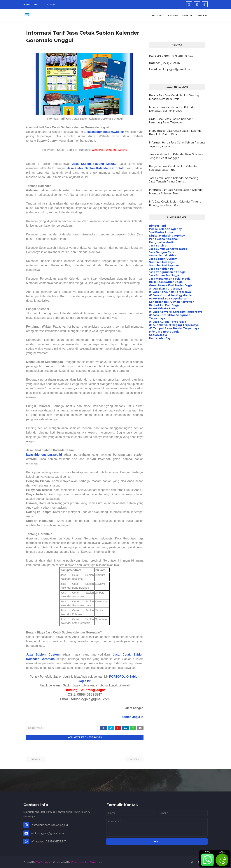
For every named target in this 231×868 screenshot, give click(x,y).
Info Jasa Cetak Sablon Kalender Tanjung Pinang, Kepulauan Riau (175, 203)
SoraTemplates (44, 861)
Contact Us (50, 5)
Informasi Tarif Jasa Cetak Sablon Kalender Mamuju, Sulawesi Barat (176, 192)
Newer (36, 759)
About (37, 5)
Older (134, 759)
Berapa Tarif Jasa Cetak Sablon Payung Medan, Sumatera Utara (174, 97)
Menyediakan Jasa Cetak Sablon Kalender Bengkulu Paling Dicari (176, 133)
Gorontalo (35, 728)
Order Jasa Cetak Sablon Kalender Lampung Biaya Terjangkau (171, 121)
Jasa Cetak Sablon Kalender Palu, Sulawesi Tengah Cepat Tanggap (176, 156)
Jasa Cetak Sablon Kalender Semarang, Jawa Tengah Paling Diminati (174, 180)
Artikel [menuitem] (203, 16)
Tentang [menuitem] (156, 16)
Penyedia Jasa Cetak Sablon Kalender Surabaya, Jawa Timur (173, 168)
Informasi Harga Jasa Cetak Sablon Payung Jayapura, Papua (177, 144)
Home (27, 5)
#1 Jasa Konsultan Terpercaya (86, 861)
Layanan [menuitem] (172, 16)
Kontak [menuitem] (188, 16)
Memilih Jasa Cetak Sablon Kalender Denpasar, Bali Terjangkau (172, 109)
